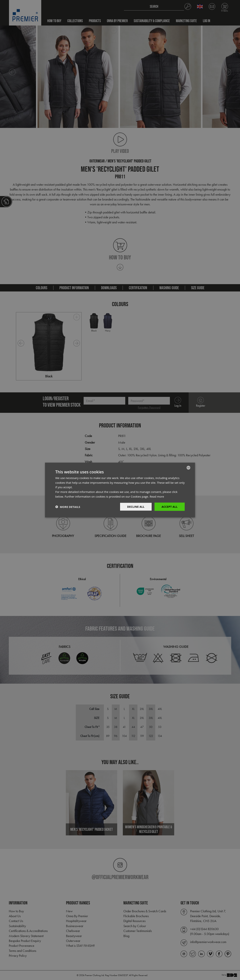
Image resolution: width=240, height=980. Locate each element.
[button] (68, 507)
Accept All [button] (170, 507)
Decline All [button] (136, 507)
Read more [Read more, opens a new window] (157, 496)
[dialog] (120, 490)
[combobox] (188, 468)
